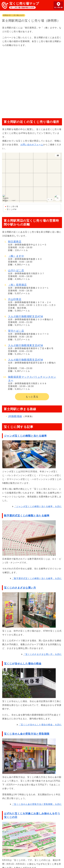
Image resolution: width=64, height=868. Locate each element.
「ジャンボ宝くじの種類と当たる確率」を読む (38, 506)
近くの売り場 (58, 8)
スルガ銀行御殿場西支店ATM (26, 360)
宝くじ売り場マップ (24, 4)
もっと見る (32, 397)
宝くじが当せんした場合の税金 (23, 664)
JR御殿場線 (15, 416)
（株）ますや (16, 256)
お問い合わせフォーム (32, 145)
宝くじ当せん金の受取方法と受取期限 (27, 734)
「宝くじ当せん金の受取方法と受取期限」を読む (37, 804)
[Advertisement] (32, 81)
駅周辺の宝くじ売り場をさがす (14, 15)
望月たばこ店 (16, 331)
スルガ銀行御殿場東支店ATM (26, 345)
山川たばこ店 (16, 270)
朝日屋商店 (15, 242)
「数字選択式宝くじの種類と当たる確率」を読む (37, 578)
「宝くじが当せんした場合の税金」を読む (40, 725)
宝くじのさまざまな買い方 (20, 588)
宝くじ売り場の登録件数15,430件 (22, 8)
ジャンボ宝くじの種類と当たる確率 (25, 436)
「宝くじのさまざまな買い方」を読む (42, 654)
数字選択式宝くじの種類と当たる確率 (27, 516)
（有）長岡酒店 (17, 285)
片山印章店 (15, 299)
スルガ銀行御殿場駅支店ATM (26, 316)
